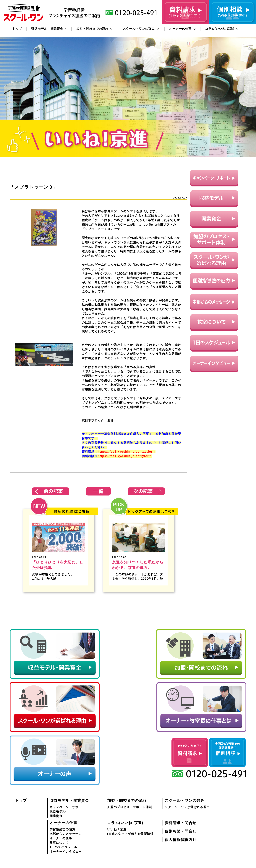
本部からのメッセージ (66, 758)
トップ (17, 29)
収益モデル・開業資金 (49, 29)
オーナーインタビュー (66, 776)
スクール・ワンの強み (141, 29)
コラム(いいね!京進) (222, 29)
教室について (59, 767)
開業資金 (56, 741)
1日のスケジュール (63, 772)
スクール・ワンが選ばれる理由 (187, 732)
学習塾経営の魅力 (62, 754)
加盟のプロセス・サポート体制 (130, 732)
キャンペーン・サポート (67, 732)
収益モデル (58, 736)
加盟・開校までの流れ (94, 29)
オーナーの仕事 (182, 29)
